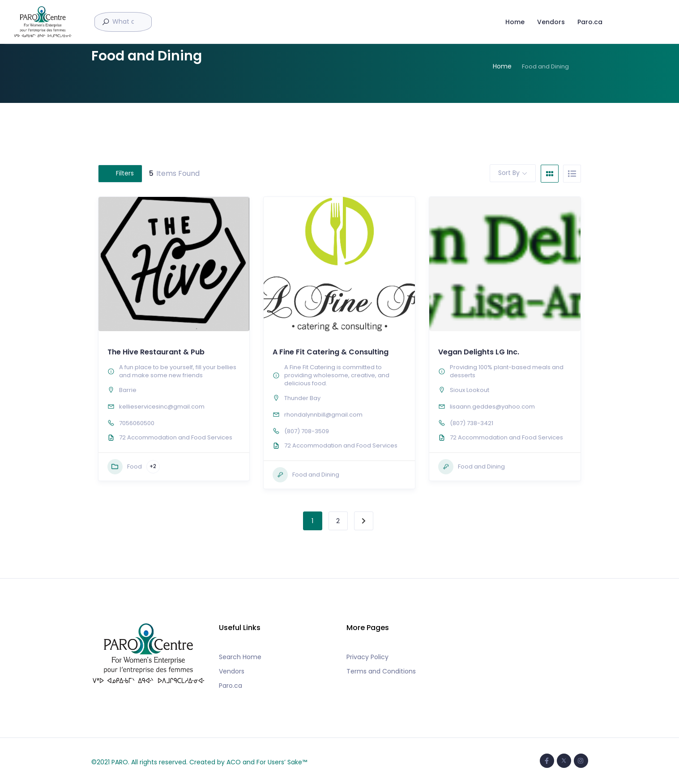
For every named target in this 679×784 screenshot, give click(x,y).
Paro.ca (589, 21)
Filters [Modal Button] (120, 173)
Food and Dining (306, 475)
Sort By (509, 173)
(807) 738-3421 (472, 423)
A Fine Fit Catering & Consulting (331, 352)
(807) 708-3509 (307, 431)
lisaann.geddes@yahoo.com (492, 407)
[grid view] (550, 174)
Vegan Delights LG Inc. (479, 352)
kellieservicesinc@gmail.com (162, 407)
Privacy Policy (367, 657)
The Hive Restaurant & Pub (156, 352)
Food (125, 467)
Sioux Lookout (470, 390)
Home (515, 21)
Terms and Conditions (381, 671)
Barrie (128, 390)
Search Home (240, 657)
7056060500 (137, 423)
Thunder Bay (302, 398)
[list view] (572, 174)
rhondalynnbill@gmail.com (323, 415)
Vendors (551, 21)
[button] (337, 326)
